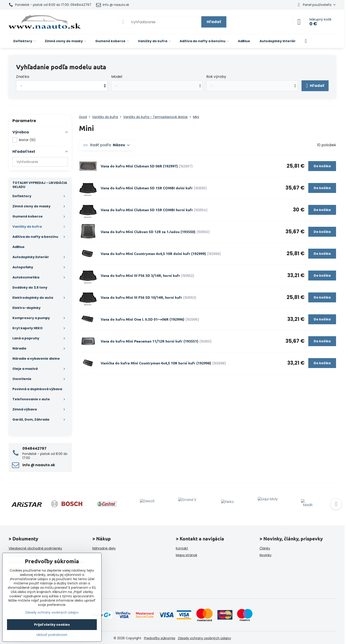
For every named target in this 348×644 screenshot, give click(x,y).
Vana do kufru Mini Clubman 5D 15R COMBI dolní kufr (147, 188)
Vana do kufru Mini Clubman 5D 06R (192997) (139, 166)
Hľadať (214, 22)
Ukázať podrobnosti (52, 635)
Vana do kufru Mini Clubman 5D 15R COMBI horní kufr (147, 210)
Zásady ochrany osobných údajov (204, 638)
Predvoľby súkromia (160, 638)
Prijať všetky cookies (52, 625)
